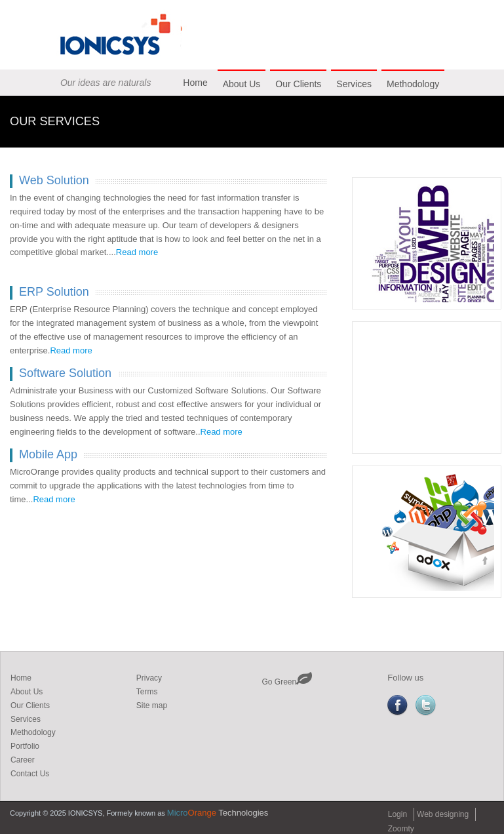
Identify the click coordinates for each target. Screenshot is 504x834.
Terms (147, 692)
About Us (242, 84)
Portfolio (25, 746)
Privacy (149, 678)
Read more (137, 252)
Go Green (287, 682)
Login (397, 814)
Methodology (413, 84)
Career (23, 760)
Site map (152, 705)
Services (354, 84)
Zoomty (401, 829)
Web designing (443, 814)
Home (195, 83)
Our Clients (298, 84)
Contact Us (30, 774)
